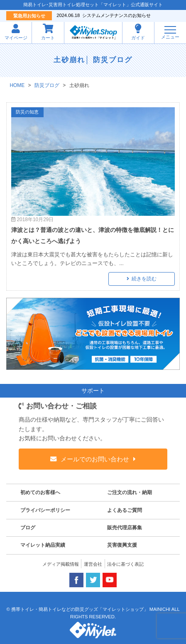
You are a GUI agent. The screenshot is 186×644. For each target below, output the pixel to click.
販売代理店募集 (125, 528)
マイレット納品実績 (43, 545)
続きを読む (144, 279)
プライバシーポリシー (45, 510)
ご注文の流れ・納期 (130, 492)
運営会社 (93, 564)
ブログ (28, 528)
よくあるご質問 (125, 510)
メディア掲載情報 (61, 564)
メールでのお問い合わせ (95, 459)
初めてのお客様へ (40, 492)
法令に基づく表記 (125, 564)
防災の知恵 (27, 112)
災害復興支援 (122, 545)
